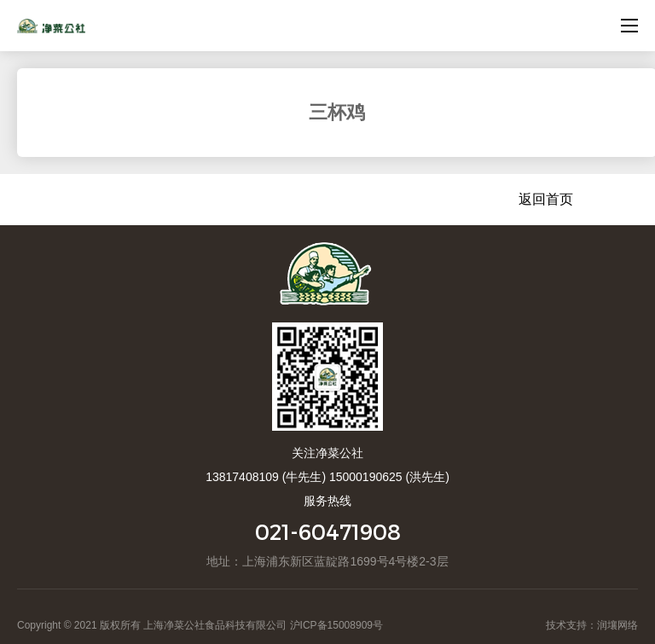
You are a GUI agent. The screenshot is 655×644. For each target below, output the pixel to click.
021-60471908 (328, 532)
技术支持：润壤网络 (592, 625)
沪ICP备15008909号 (336, 625)
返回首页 (546, 199)
